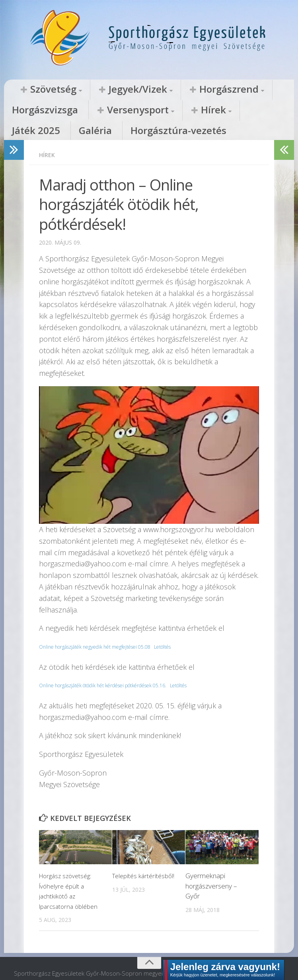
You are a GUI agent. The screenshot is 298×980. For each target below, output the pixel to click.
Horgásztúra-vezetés (241, 111)
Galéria (181, 111)
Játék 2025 (140, 111)
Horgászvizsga (236, 89)
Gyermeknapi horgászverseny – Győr (211, 867)
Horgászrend (172, 89)
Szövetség (42, 89)
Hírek (96, 111)
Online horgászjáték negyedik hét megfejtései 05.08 (107, 628)
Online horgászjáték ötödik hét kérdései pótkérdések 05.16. (118, 666)
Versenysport (40, 111)
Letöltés (190, 628)
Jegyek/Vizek (105, 89)
